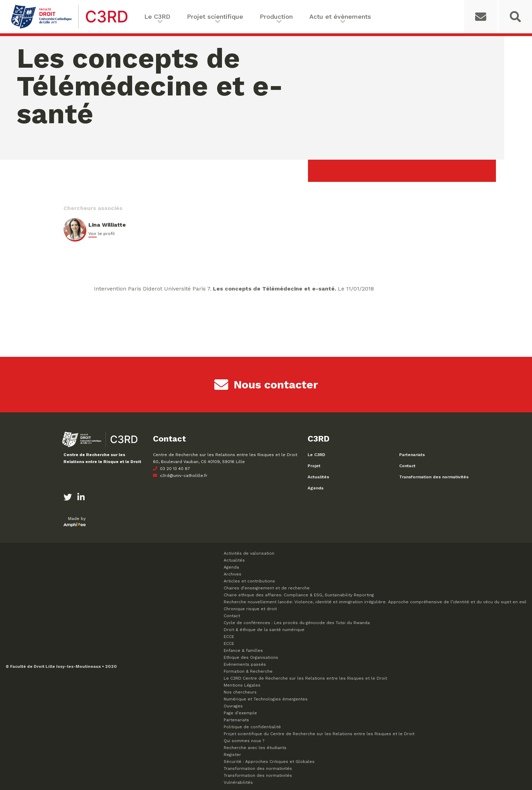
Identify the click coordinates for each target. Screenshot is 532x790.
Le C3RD (157, 16)
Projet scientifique (215, 16)
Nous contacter (266, 385)
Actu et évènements (340, 16)
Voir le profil (102, 234)
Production (276, 16)
